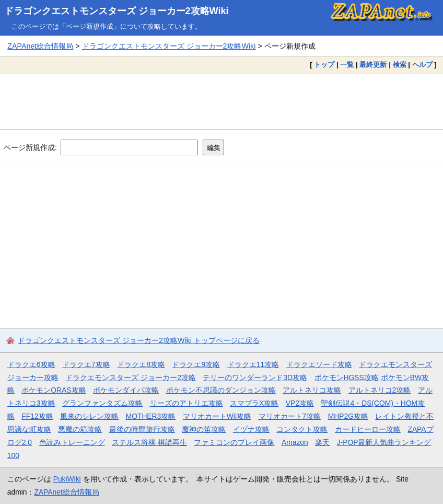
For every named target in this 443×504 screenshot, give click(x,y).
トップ (324, 65)
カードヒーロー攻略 (368, 429)
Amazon (295, 442)
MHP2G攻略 (348, 416)
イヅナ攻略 (251, 429)
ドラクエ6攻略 (31, 364)
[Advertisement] (221, 101)
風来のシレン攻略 (89, 416)
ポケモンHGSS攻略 (347, 377)
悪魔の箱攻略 (80, 429)
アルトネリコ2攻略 (380, 390)
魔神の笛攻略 (204, 429)
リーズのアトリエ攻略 (186, 403)
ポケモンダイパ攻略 (126, 390)
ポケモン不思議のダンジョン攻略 (221, 390)
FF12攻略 (37, 416)
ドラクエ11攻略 (253, 364)
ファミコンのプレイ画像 (234, 442)
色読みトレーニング (72, 442)
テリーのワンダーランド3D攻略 (255, 377)
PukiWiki (67, 479)
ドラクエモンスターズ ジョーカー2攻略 (131, 377)
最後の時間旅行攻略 (142, 429)
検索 (400, 65)
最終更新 (373, 65)
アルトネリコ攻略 (312, 390)
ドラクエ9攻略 (196, 364)
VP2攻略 (300, 403)
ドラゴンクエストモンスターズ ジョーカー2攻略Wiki (116, 11)
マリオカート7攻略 (290, 416)
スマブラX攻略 (254, 403)
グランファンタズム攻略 (102, 403)
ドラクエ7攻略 (86, 364)
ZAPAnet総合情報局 (40, 46)
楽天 (322, 442)
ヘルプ (422, 65)
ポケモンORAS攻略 (54, 390)
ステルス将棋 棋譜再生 (149, 442)
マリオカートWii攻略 (217, 416)
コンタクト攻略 (302, 429)
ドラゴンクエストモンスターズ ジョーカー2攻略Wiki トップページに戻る (139, 340)
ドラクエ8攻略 (141, 364)
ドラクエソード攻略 (319, 364)
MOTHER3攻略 (151, 416)
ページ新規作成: (30, 147)
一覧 (347, 65)
